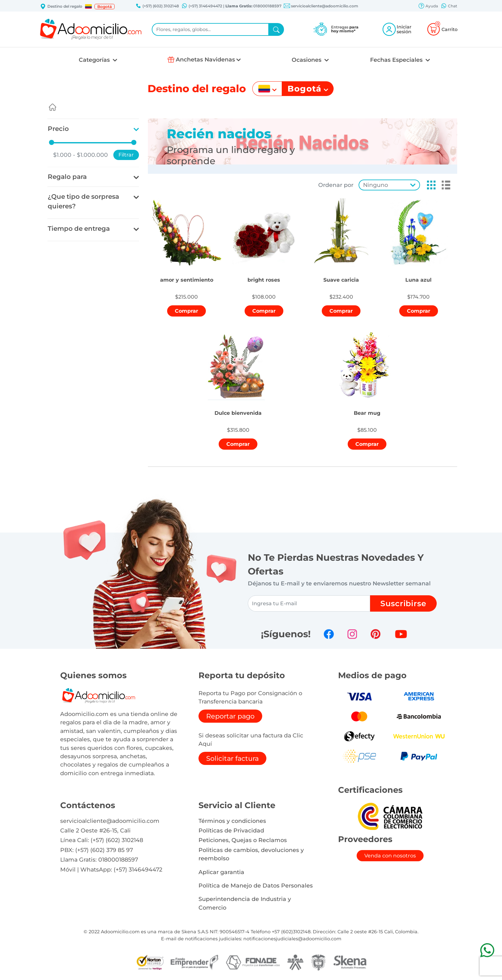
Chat (449, 6)
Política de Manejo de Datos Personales (256, 885)
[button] (88, 6)
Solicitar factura (232, 758)
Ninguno (376, 185)
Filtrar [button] (126, 155)
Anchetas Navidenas (205, 59)
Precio (58, 129)
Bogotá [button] (105, 7)
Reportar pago (230, 716)
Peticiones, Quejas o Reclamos (243, 840)
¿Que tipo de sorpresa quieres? (83, 201)
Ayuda (428, 6)
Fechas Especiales (397, 60)
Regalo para (67, 177)
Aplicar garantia (221, 872)
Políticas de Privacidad (231, 830)
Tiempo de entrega (79, 229)
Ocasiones (307, 60)
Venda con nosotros (390, 856)
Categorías (95, 60)
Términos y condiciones (232, 821)
